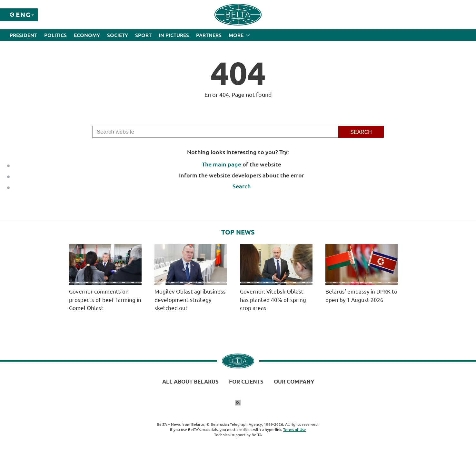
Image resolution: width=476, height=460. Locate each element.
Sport (143, 35)
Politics (55, 35)
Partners (209, 35)
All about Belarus (190, 381)
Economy (87, 35)
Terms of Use (295, 430)
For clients (246, 381)
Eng (23, 15)
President (23, 35)
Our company (294, 381)
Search (242, 186)
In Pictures (174, 35)
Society (118, 35)
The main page (222, 164)
